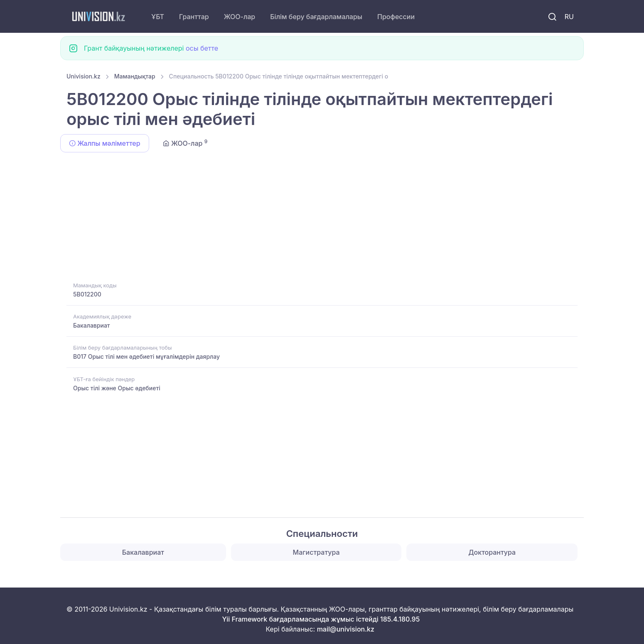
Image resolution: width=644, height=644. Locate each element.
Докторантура (492, 552)
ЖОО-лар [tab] (185, 143)
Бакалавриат (92, 325)
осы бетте (202, 48)
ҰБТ (158, 17)
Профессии (396, 17)
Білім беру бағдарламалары (316, 17)
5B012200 (87, 294)
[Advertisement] (316, 218)
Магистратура (316, 552)
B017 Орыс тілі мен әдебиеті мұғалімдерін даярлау (146, 356)
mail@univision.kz (346, 629)
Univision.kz (84, 76)
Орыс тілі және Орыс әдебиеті (117, 388)
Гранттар (194, 17)
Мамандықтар (135, 76)
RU (569, 17)
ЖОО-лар (240, 17)
